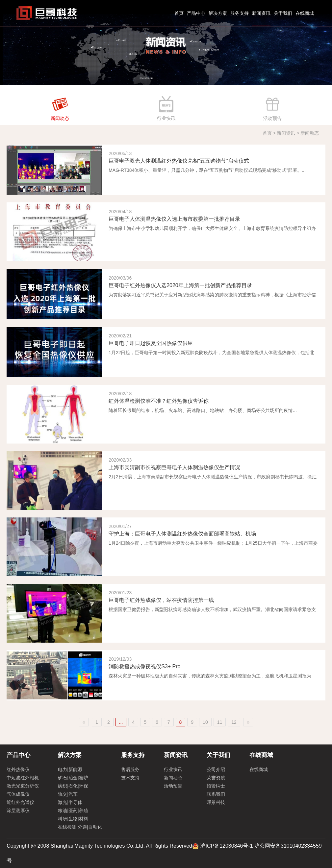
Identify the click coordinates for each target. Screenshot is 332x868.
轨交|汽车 (68, 794)
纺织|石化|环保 (73, 786)
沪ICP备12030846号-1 (226, 846)
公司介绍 (216, 769)
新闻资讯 (261, 13)
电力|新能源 (70, 769)
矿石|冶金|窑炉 (73, 778)
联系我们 (216, 794)
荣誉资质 (216, 778)
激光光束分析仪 (23, 786)
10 (205, 722)
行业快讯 (173, 769)
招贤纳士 (216, 786)
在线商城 (305, 13)
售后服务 (130, 769)
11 (220, 722)
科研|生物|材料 (73, 819)
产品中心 (196, 13)
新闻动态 (173, 778)
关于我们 (283, 13)
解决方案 (218, 13)
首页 (179, 13)
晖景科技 (216, 802)
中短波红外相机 (23, 778)
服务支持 (240, 13)
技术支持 (130, 778)
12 (234, 722)
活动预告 (173, 786)
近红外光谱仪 (20, 802)
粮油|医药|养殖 (73, 811)
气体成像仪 (18, 794)
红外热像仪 (18, 769)
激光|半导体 (70, 802)
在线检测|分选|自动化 (80, 827)
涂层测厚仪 (18, 811)
